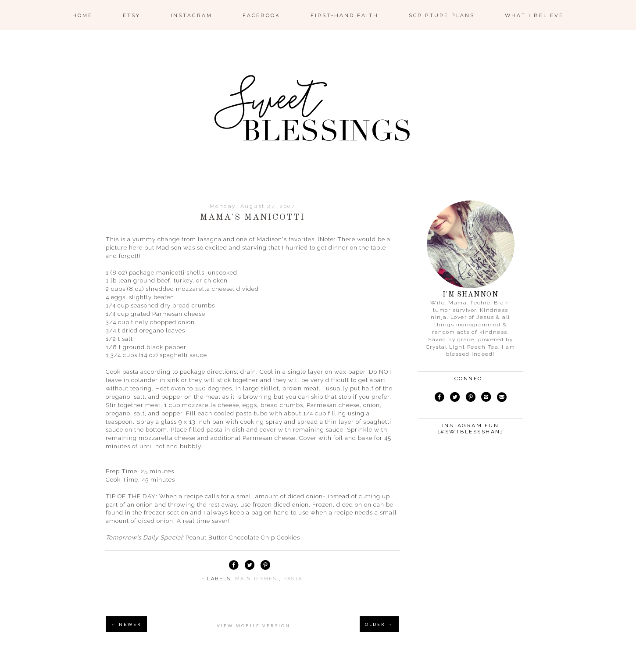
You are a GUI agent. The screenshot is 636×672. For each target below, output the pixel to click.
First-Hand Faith (345, 15)
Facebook (261, 15)
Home (82, 15)
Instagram (191, 15)
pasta (293, 579)
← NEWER (126, 624)
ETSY (132, 15)
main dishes (257, 579)
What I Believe (534, 15)
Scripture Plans (442, 15)
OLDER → (379, 624)
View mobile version (254, 626)
